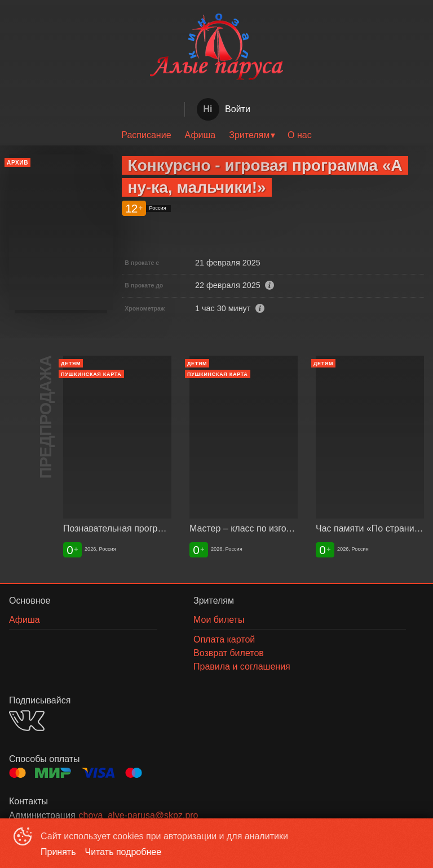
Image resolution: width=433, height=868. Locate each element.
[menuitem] (146, 135)
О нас (300, 135)
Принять (58, 852)
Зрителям (249, 135)
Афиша (200, 135)
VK (27, 721)
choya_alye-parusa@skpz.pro (139, 815)
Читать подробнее (123, 852)
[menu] (216, 135)
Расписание (146, 135)
